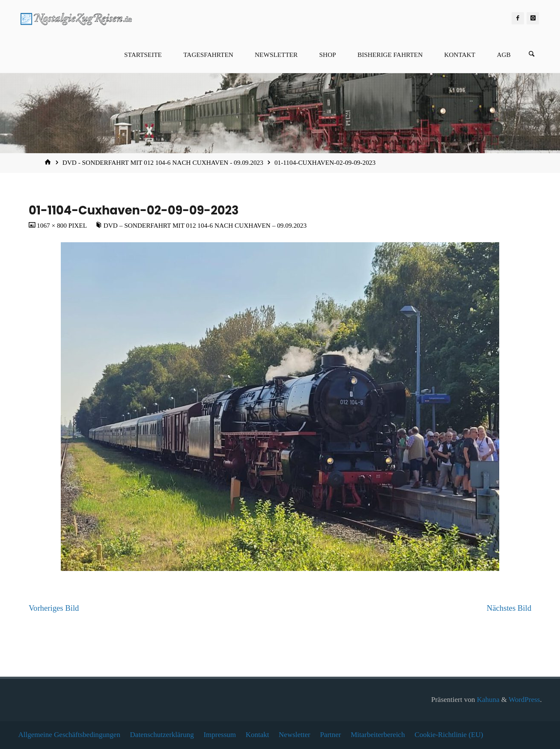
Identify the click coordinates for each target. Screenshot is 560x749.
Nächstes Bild (509, 608)
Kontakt (258, 735)
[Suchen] (532, 55)
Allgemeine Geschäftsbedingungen (69, 735)
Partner (330, 735)
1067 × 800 (53, 225)
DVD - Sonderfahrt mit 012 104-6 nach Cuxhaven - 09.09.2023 (163, 162)
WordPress (524, 700)
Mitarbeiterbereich (378, 735)
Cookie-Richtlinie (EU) (449, 735)
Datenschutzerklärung (162, 735)
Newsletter (295, 735)
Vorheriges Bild (54, 608)
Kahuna (487, 700)
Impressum (220, 735)
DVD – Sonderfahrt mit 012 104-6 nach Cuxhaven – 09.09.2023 (205, 225)
